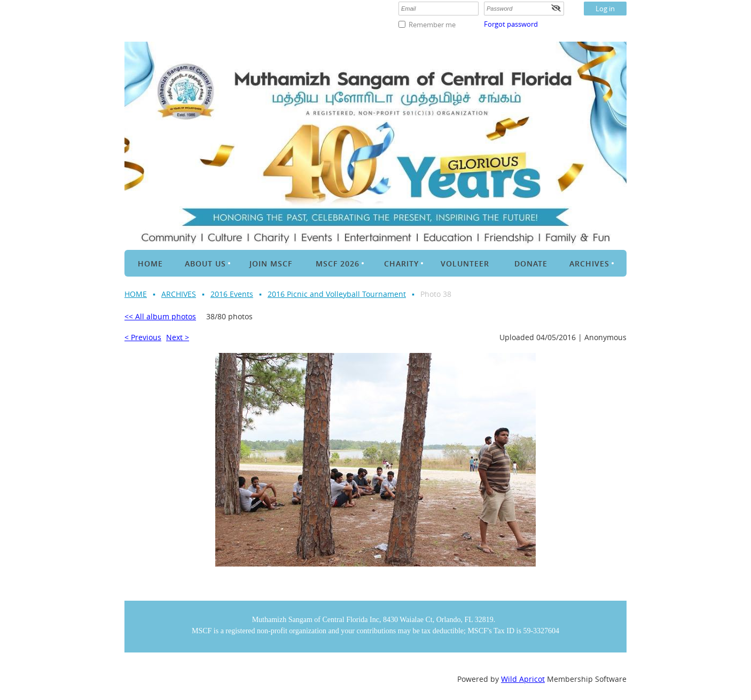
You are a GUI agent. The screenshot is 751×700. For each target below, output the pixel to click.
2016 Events (232, 294)
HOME (136, 294)
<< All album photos (160, 316)
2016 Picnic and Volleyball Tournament (337, 294)
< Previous (143, 337)
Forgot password (511, 24)
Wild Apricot (523, 679)
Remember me (432, 25)
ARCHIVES (179, 294)
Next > (178, 337)
